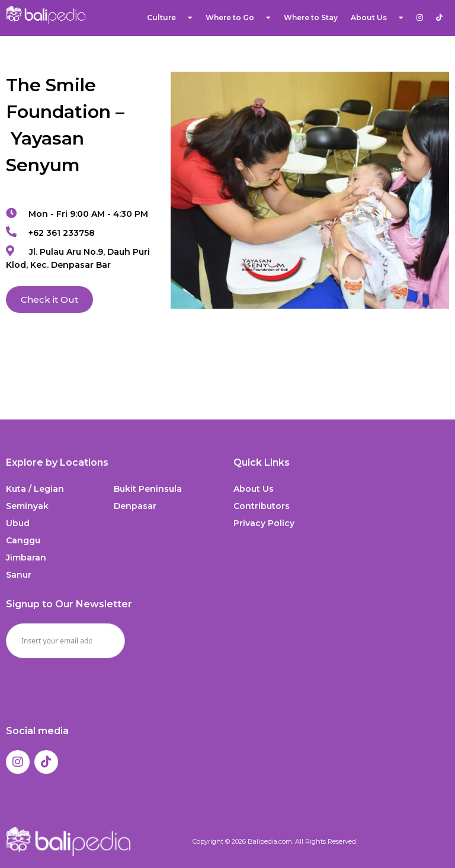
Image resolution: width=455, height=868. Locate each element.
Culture (170, 18)
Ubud (18, 523)
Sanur (19, 575)
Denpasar (135, 506)
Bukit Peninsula (148, 489)
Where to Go (238, 18)
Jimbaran (26, 558)
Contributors (262, 506)
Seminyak (27, 506)
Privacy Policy (264, 523)
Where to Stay (311, 17)
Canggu (23, 540)
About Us (377, 18)
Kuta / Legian (35, 489)
